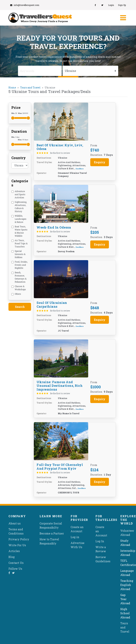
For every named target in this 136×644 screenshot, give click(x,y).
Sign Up (122, 5)
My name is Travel (69, 413)
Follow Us (15, 569)
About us (14, 523)
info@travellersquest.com (25, 5)
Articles (14, 551)
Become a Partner (52, 533)
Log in (75, 537)
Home (12, 87)
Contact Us (16, 563)
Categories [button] (20, 183)
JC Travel (63, 331)
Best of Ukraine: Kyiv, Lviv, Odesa (60, 147)
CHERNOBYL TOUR (69, 493)
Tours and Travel (30, 87)
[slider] (13, 118)
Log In (100, 541)
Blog (12, 557)
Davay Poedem (66, 251)
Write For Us (17, 545)
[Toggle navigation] (123, 18)
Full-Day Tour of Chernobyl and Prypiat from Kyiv (60, 467)
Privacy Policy (19, 539)
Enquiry (100, 162)
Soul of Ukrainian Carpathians (52, 305)
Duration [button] (19, 131)
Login (111, 5)
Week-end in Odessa (54, 227)
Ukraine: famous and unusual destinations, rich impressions (60, 386)
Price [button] (16, 107)
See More (80, 169)
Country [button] (19, 158)
